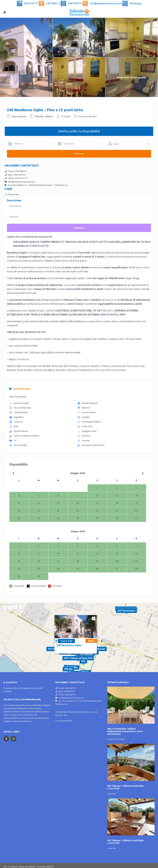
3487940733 (75, 3)
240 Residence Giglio (69, 645)
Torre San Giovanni (116, 739)
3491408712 (53, 3)
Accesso (79, 228)
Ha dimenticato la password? (37, 237)
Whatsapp (135, 3)
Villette (49, 116)
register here (14, 237)
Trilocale (39, 116)
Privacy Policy (14, 195)
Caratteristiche (20, 389)
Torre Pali (66, 641)
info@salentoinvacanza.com (106, 3)
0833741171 (31, 3)
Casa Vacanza (19, 116)
